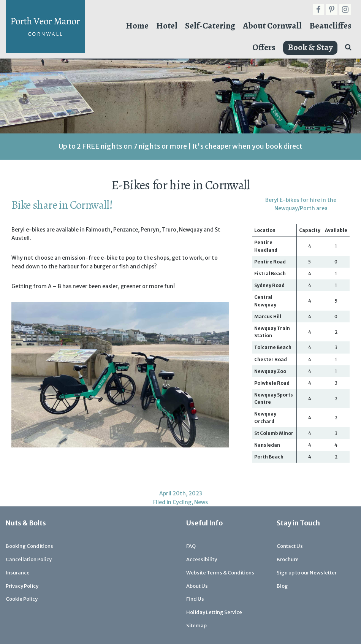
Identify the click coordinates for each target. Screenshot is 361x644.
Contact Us (290, 546)
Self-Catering (210, 26)
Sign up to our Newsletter (307, 573)
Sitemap (196, 626)
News (201, 502)
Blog (282, 586)
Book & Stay (310, 47)
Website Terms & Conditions (220, 573)
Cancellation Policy (29, 559)
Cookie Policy (22, 599)
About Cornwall (272, 26)
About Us (197, 586)
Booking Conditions (29, 546)
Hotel (167, 26)
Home (137, 26)
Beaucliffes (330, 26)
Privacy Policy (22, 586)
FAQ (191, 546)
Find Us (195, 599)
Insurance (18, 573)
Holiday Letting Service (214, 612)
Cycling (182, 502)
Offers (264, 47)
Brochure (288, 559)
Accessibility (202, 559)
